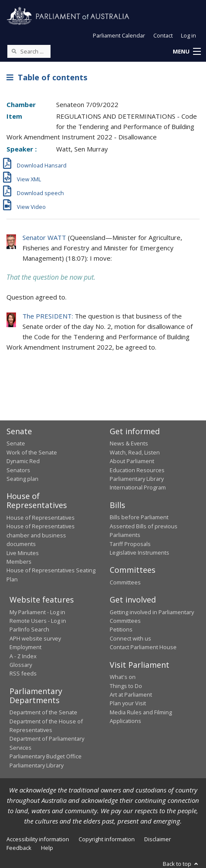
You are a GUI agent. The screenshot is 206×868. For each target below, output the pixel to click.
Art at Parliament (131, 694)
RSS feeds (23, 673)
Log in (189, 35)
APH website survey (35, 638)
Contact (163, 35)
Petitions (121, 629)
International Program (138, 487)
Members (19, 562)
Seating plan (22, 479)
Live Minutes (23, 553)
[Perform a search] (14, 51)
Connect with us (130, 638)
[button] (187, 52)
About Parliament (132, 461)
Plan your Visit (128, 703)
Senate (16, 443)
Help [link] (47, 848)
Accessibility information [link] (38, 839)
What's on (123, 677)
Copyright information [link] (107, 839)
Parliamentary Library (137, 479)
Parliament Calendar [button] (119, 35)
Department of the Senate (43, 712)
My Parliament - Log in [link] (37, 612)
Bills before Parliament (139, 517)
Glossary (21, 665)
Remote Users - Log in (38, 621)
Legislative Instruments (139, 552)
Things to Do (126, 686)
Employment (25, 647)
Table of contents (47, 77)
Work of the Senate (32, 452)
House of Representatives (41, 518)
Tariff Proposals (130, 544)
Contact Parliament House (143, 647)
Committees (125, 582)
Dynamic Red (23, 461)
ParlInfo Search (29, 629)
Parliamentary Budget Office (46, 756)
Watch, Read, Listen (135, 452)
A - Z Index (23, 656)
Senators (18, 470)
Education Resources (137, 470)
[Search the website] (29, 51)
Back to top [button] (181, 864)
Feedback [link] (19, 848)
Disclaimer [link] (158, 839)
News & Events (129, 443)
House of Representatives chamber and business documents (41, 535)
